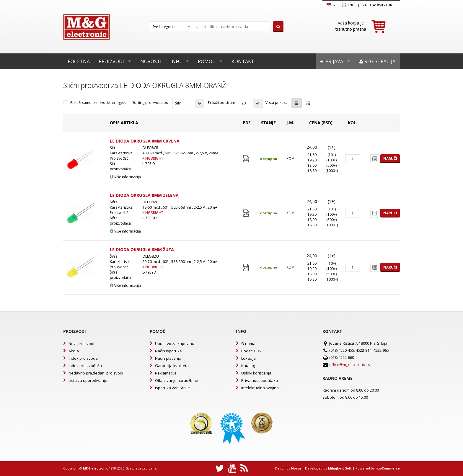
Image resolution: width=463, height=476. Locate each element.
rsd (380, 5)
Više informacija (125, 177)
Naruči (390, 159)
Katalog (248, 366)
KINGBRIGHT (153, 158)
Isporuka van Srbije (172, 388)
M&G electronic (96, 468)
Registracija (377, 61)
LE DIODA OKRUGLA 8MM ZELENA (144, 195)
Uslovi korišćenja (256, 373)
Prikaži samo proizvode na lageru (98, 103)
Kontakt (243, 61)
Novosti (151, 61)
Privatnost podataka (260, 380)
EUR (389, 5)
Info (176, 61)
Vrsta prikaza (276, 103)
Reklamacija (166, 373)
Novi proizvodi (81, 343)
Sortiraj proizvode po (150, 103)
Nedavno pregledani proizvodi (96, 373)
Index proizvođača (85, 366)
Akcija (74, 351)
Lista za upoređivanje (88, 380)
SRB (333, 5)
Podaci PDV (251, 351)
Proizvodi (111, 61)
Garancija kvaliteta (172, 366)
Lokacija (248, 358)
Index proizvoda (83, 358)
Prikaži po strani (221, 103)
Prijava (332, 61)
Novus (296, 468)
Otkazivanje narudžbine (177, 380)
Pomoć (207, 61)
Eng (348, 5)
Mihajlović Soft (340, 468)
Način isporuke (168, 351)
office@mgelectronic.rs (350, 364)
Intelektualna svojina (260, 388)
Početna (79, 61)
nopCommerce (388, 468)
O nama (248, 343)
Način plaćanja (168, 358)
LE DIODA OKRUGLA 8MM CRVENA (145, 141)
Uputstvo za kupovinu (175, 343)
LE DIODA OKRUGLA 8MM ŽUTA (142, 250)
